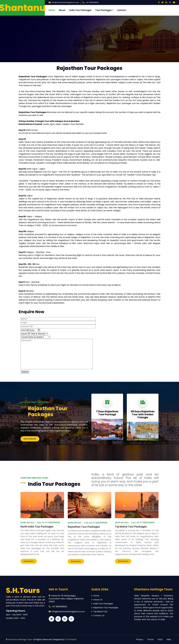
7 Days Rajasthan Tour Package (107, 413)
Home (52, 10)
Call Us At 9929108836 (48, 523)
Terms (150, 639)
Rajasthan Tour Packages (48, 411)
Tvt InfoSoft (71, 639)
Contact (122, 10)
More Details (30, 439)
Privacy (140, 639)
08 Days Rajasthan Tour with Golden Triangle (143, 414)
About (62, 10)
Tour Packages (103, 10)
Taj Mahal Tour (100, 612)
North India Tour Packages (37, 527)
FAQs (160, 639)
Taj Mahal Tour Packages (131, 527)
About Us (97, 600)
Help (169, 639)
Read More (29, 561)
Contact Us (98, 616)
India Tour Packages (80, 10)
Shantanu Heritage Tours (20, 639)
